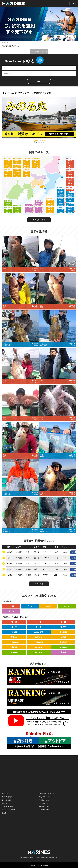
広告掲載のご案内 (44, 810)
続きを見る (39, 584)
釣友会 (4, 813)
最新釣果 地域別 (7, 797)
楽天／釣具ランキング (45, 797)
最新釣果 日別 (6, 800)
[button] (74, 119)
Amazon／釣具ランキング (46, 794)
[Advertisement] (39, 774)
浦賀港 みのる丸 (39, 141)
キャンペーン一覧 (8, 807)
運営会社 (32, 858)
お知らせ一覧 (39, 51)
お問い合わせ (41, 858)
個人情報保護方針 (52, 858)
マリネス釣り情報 (34, 865)
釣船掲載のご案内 (44, 807)
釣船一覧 (5, 803)
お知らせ (5, 794)
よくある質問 (24, 858)
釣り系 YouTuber (44, 800)
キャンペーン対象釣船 (9, 810)
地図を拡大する (39, 220)
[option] (39, 24)
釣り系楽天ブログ (44, 803)
